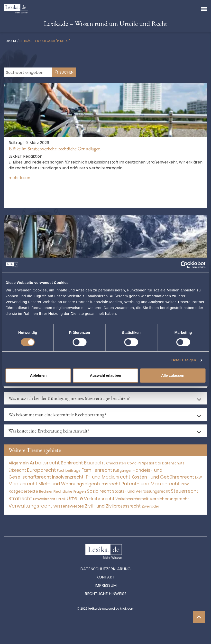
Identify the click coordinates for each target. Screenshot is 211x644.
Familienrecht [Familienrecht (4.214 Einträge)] (97, 470)
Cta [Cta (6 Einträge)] (158, 463)
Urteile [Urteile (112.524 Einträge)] (75, 498)
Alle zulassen (173, 375)
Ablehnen (38, 375)
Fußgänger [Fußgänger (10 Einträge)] (122, 471)
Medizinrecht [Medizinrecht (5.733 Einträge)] (23, 484)
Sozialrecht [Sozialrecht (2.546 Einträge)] (99, 491)
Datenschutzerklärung (105, 569)
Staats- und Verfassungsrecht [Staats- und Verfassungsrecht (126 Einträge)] (141, 491)
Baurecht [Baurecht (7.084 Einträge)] (95, 463)
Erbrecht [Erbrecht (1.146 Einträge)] (17, 470)
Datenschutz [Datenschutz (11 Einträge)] (173, 463)
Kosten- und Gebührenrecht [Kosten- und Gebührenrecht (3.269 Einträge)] (163, 477)
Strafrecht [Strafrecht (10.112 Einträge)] (20, 499)
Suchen (64, 72)
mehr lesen (19, 178)
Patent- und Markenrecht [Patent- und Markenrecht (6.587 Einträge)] (151, 484)
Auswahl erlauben (105, 375)
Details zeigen (184, 360)
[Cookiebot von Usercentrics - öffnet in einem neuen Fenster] (184, 265)
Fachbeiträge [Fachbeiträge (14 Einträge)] (69, 471)
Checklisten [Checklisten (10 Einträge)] (116, 463)
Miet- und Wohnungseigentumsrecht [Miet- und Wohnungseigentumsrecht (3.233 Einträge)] (79, 484)
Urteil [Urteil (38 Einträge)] (61, 499)
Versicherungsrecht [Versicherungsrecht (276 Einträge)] (169, 499)
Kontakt (105, 577)
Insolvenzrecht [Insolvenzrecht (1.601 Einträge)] (68, 477)
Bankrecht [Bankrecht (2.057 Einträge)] (72, 463)
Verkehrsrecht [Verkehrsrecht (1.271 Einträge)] (99, 499)
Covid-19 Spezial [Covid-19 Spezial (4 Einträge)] (140, 463)
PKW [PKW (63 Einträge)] (185, 484)
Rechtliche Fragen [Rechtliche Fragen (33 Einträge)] (70, 491)
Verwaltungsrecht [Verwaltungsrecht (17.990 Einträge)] (30, 506)
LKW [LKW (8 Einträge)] (198, 477)
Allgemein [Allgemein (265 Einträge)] (19, 463)
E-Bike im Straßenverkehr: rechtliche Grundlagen (55, 149)
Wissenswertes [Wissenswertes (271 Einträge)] (69, 506)
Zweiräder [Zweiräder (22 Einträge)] (150, 506)
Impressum (106, 585)
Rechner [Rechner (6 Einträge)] (46, 492)
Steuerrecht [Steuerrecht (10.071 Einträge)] (185, 491)
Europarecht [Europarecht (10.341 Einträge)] (41, 470)
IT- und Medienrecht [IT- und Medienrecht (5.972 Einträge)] (107, 477)
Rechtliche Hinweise (106, 594)
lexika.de (10, 41)
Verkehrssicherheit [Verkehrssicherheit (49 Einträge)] (132, 499)
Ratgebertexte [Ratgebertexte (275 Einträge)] (23, 491)
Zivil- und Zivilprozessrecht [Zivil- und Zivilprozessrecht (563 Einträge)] (113, 506)
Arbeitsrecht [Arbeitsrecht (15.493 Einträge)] (45, 463)
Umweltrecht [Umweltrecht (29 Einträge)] (44, 499)
